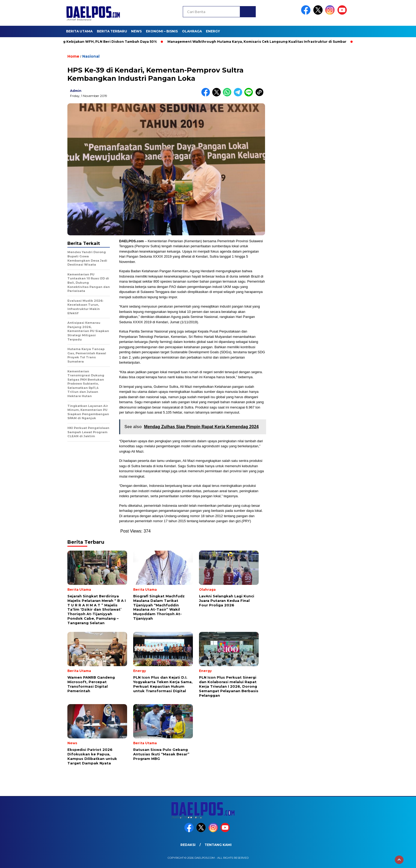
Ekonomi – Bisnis (162, 31)
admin (76, 91)
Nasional (91, 56)
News (136, 31)
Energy (213, 31)
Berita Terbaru (112, 31)
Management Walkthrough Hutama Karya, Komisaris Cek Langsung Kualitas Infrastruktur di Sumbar (259, 42)
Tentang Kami (218, 845)
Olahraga (192, 31)
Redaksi (188, 845)
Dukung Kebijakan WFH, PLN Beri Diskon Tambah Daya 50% (106, 42)
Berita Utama (79, 31)
